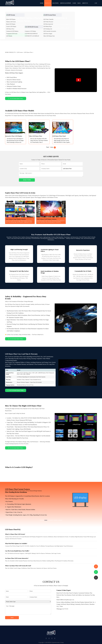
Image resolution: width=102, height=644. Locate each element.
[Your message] (28, 609)
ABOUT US (85, 3)
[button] (42, 520)
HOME (42, 3)
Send (12, 618)
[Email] (16, 597)
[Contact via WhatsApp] (96, 572)
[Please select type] (28, 602)
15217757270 (62, 609)
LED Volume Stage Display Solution (16, 219)
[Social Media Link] (47, 638)
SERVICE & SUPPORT (66, 3)
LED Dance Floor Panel (59, 136)
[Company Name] (40, 597)
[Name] (16, 591)
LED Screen (20, 52)
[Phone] (40, 591)
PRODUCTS (48, 3)
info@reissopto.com (65, 600)
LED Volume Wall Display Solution (47, 219)
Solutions (55, 3)
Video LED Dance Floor (35, 136)
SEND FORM (27, 180)
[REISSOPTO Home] (10, 3)
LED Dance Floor (28, 52)
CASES (74, 3)
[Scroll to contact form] (96, 566)
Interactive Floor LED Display (14, 136)
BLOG (79, 3)
